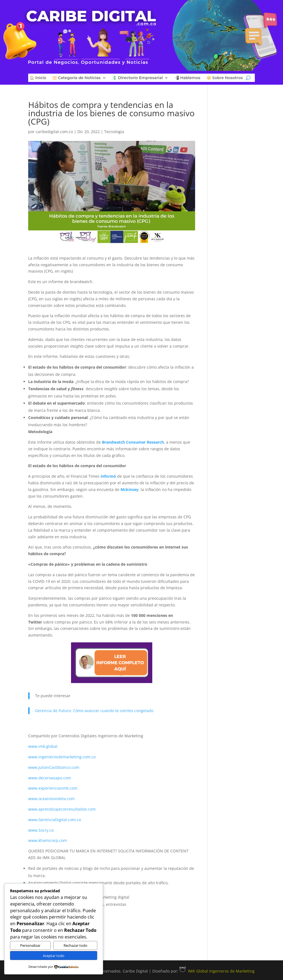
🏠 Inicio (38, 78)
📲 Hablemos (187, 78)
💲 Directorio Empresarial (137, 78)
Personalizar (30, 945)
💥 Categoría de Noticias (76, 78)
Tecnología (114, 132)
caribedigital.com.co (54, 132)
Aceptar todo (54, 956)
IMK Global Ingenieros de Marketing (217, 971)
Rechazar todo (75, 945)
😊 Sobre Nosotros (225, 78)
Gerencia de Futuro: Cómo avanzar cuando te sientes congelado (94, 711)
